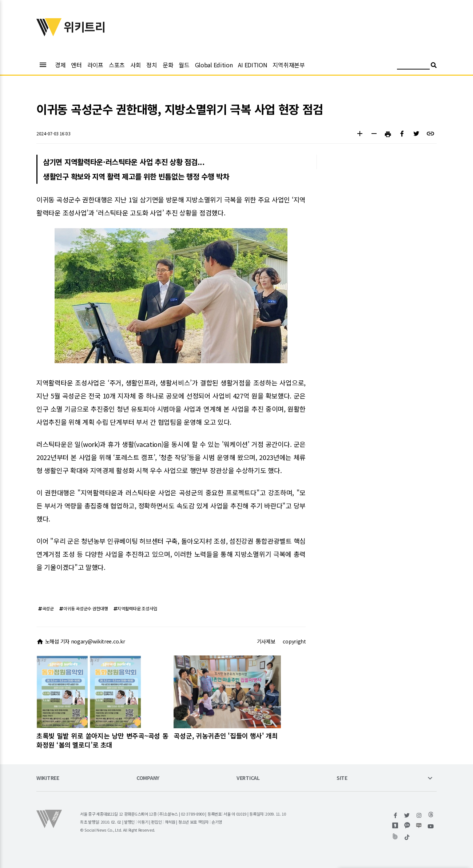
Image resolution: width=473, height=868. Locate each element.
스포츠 (117, 65)
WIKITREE (48, 778)
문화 (168, 65)
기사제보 (266, 641)
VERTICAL (248, 778)
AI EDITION (253, 65)
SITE (342, 778)
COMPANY (148, 778)
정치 (152, 65)
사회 (136, 65)
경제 (60, 65)
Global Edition (214, 65)
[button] (360, 134)
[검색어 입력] (413, 66)
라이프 (95, 65)
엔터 (76, 65)
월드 (184, 65)
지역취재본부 (289, 65)
